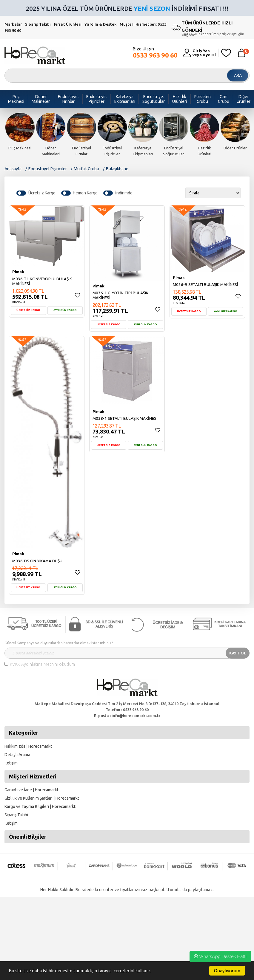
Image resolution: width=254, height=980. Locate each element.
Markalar (13, 24)
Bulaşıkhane (117, 169)
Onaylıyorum (227, 971)
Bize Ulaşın (155, 53)
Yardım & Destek (100, 24)
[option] (20, 132)
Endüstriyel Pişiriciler (48, 169)
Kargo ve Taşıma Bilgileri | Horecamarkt (40, 806)
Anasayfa (13, 169)
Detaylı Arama (17, 755)
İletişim (11, 763)
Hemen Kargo (85, 193)
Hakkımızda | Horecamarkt (28, 746)
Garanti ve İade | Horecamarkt (31, 790)
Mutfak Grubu (86, 169)
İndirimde (124, 193)
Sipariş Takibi (38, 24)
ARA (238, 75)
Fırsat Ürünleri (68, 24)
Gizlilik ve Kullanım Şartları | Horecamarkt (42, 798)
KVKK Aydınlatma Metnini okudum (43, 664)
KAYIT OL (238, 653)
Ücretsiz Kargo (42, 193)
